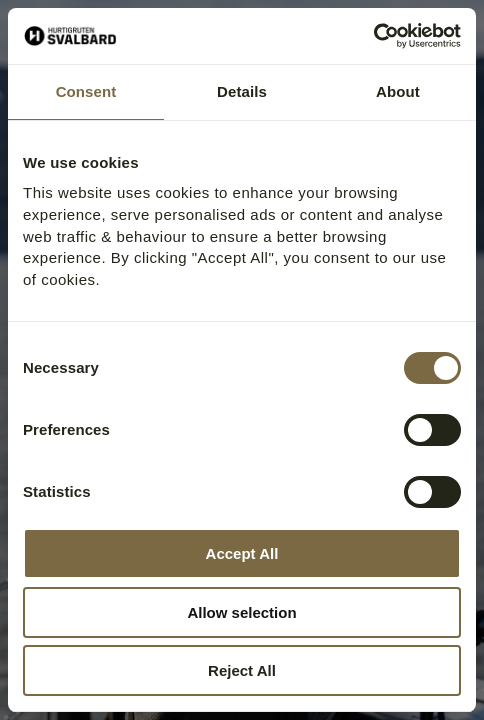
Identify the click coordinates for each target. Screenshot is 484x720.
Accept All (242, 553)
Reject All (242, 670)
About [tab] (398, 91)
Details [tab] (242, 91)
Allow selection (241, 612)
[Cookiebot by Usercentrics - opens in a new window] (373, 36)
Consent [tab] (86, 91)
